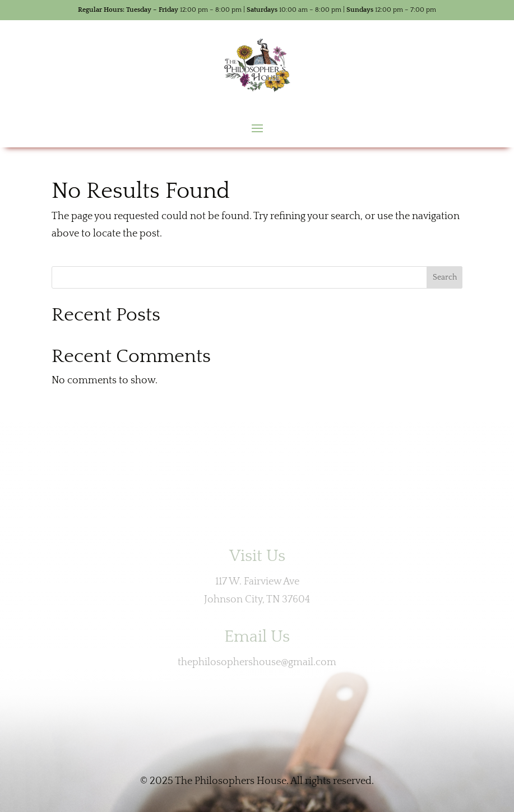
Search (445, 277)
